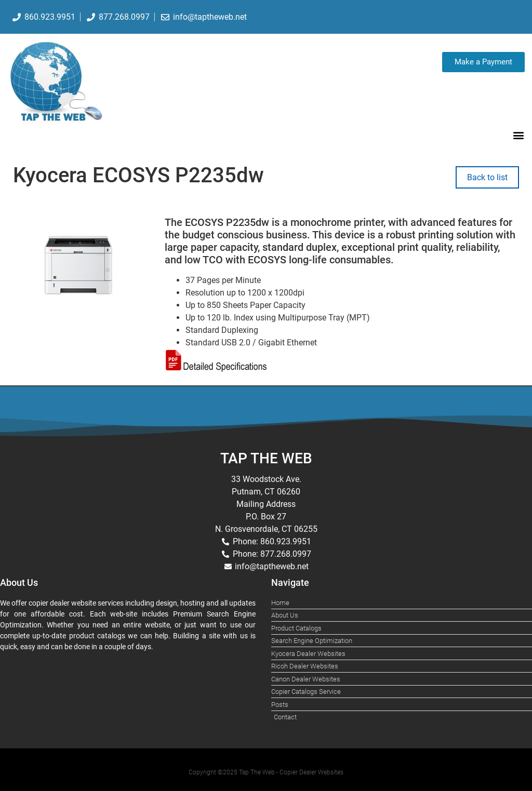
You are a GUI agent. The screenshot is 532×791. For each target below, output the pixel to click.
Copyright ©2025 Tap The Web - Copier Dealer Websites (266, 772)
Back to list (487, 177)
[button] (518, 135)
